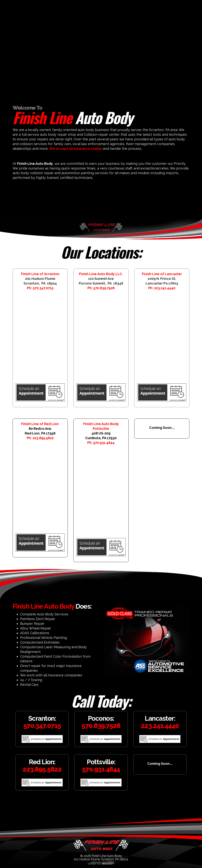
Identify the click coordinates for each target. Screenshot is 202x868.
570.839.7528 (104, 288)
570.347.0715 (43, 288)
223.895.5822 (43, 438)
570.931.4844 (104, 443)
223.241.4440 (165, 288)
